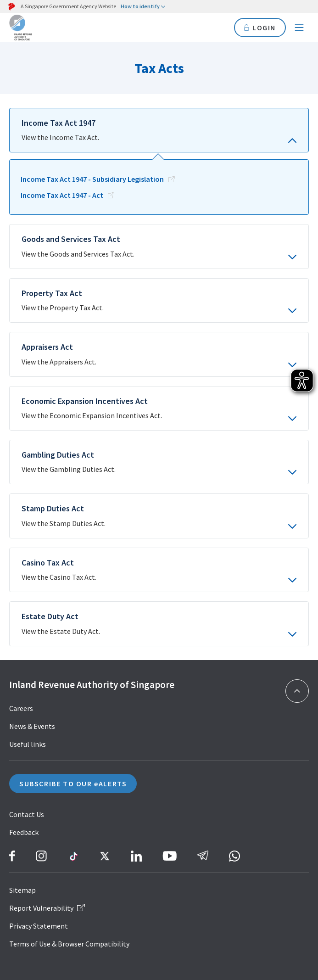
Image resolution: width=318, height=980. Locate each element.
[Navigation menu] (299, 28)
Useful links (28, 744)
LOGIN (260, 28)
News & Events (32, 726)
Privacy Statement (39, 926)
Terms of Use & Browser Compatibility (69, 944)
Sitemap (22, 890)
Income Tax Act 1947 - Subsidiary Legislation (92, 179)
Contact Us (27, 814)
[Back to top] (297, 691)
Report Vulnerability (47, 908)
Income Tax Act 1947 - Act (62, 195)
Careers (21, 708)
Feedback (24, 832)
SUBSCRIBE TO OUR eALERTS (73, 784)
